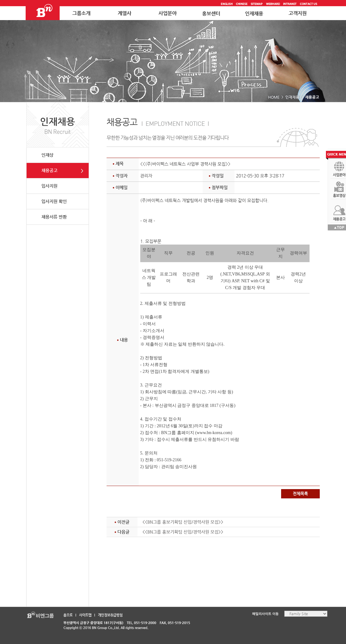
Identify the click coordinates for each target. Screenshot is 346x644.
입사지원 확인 (54, 201)
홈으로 (68, 615)
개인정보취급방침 (110, 615)
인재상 (47, 155)
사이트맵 (85, 615)
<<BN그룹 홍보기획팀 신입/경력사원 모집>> (183, 522)
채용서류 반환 (54, 217)
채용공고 (49, 170)
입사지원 (49, 186)
